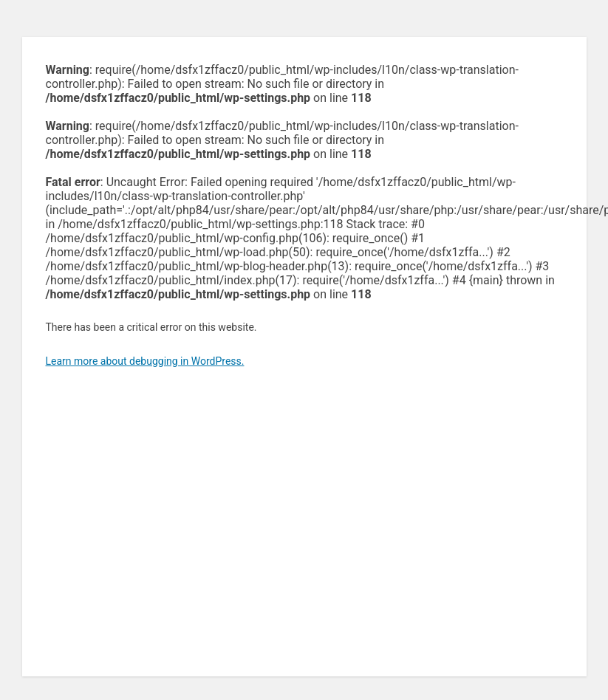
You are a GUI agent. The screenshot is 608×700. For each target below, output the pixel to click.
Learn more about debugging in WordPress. (145, 361)
